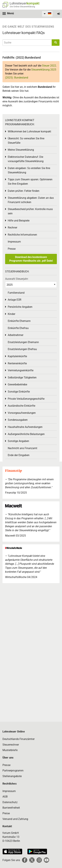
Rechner (12, 228)
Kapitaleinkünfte (17, 356)
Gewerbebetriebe (17, 384)
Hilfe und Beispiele (19, 221)
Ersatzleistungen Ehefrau (22, 349)
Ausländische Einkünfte (21, 406)
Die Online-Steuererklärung (22, 7)
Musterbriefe (10, 750)
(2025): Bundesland (17, 78)
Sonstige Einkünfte (19, 392)
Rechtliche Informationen (22, 235)
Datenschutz (10, 802)
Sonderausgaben (18, 420)
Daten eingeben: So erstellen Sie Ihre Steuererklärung (29, 170)
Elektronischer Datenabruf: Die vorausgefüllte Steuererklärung (26, 159)
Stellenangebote (12, 776)
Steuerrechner (11, 745)
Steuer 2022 (49, 66)
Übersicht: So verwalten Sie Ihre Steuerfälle (26, 141)
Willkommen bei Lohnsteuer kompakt (29, 131)
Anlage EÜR (15, 300)
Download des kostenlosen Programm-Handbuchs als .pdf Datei (31, 259)
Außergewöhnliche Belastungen (26, 434)
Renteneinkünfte (17, 363)
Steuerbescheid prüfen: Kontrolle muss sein (30, 211)
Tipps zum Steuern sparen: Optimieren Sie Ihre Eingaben (30, 182)
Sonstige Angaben (18, 441)
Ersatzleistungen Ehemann (23, 342)
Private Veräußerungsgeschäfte (26, 399)
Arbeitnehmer (16, 335)
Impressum (14, 242)
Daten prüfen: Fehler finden (24, 191)
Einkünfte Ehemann (19, 321)
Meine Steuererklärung (21, 150)
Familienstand (16, 293)
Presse (12, 249)
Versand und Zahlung (15, 819)
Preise (6, 813)
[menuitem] (47, 14)
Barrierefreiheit (11, 808)
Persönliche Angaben (20, 307)
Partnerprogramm (13, 771)
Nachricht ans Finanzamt (22, 448)
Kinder (11, 314)
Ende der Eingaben (19, 455)
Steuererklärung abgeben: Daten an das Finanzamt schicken (31, 200)
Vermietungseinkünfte (21, 370)
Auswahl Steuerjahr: (17, 279)
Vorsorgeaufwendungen (22, 413)
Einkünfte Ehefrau (18, 328)
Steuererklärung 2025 (44, 70)
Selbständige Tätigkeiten (22, 378)
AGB (5, 797)
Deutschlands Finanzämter (19, 739)
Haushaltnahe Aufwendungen (25, 427)
